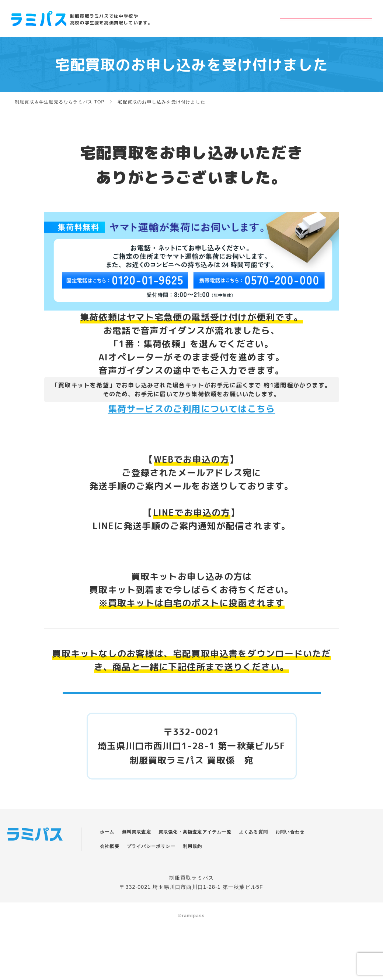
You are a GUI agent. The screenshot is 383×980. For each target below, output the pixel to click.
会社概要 (110, 864)
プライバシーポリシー (151, 864)
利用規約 (193, 864)
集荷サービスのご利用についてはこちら (192, 409)
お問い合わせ (290, 850)
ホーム (107, 850)
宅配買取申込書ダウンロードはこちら (191, 702)
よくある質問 (253, 850)
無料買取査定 (137, 850)
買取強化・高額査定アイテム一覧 (195, 850)
